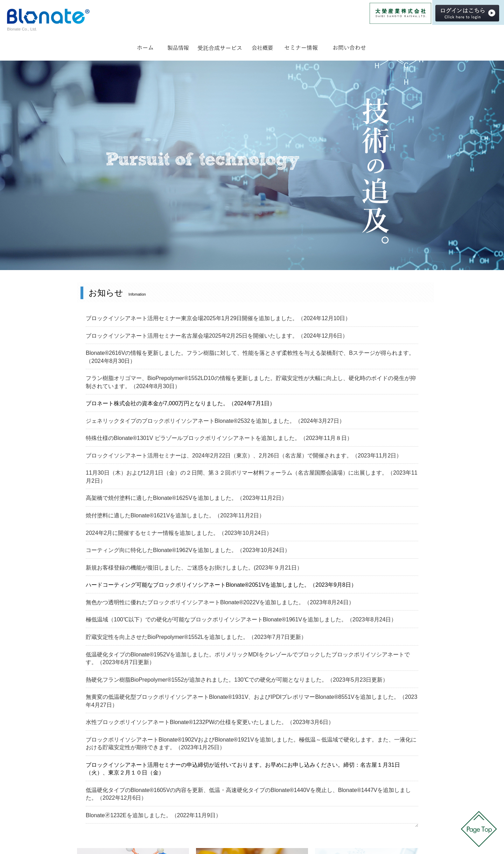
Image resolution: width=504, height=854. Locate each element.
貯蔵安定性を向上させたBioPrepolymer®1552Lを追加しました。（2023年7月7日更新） (196, 637)
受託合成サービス (220, 46)
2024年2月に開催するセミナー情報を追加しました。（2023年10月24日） (179, 533)
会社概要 (262, 46)
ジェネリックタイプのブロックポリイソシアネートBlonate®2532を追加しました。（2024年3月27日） (215, 421)
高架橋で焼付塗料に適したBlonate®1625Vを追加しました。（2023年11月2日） (186, 498)
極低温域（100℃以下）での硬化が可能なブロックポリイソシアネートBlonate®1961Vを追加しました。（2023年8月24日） (241, 619)
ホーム (146, 46)
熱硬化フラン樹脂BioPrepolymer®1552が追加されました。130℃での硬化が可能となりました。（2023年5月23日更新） (237, 680)
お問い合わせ (349, 46)
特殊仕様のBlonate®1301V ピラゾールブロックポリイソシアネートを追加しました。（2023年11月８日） (219, 438)
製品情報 (178, 46)
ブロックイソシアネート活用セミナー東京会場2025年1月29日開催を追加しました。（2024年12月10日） (218, 318)
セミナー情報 (301, 46)
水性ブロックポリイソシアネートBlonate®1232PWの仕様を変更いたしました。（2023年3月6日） (210, 722)
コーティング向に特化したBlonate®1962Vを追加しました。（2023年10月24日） (188, 550)
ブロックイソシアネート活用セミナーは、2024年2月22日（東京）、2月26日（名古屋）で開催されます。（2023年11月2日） (244, 456)
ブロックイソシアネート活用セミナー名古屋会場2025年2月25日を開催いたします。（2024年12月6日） (217, 336)
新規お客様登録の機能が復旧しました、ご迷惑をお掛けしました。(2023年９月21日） (194, 568)
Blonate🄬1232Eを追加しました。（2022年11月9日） (153, 815)
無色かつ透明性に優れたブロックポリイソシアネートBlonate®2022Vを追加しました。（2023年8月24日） (220, 602)
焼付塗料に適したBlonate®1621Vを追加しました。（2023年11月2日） (175, 515)
